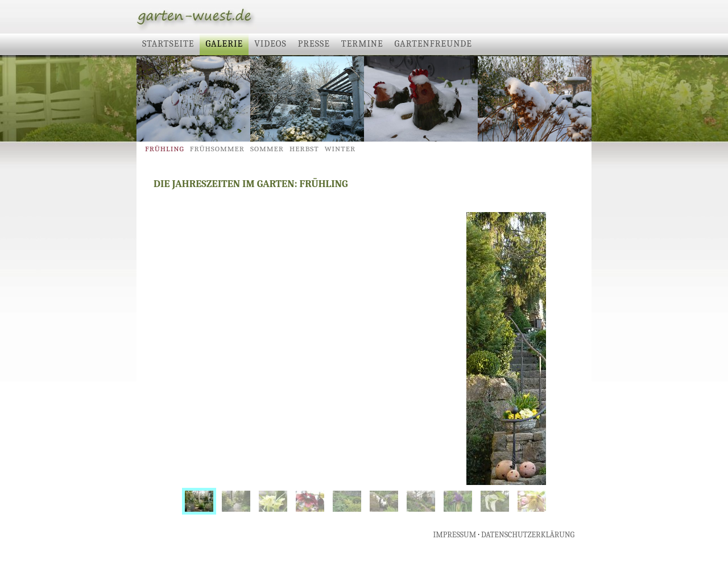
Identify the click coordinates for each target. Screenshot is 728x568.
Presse (314, 44)
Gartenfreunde (433, 44)
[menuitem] (199, 501)
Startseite (168, 44)
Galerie (224, 44)
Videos (270, 44)
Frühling (165, 149)
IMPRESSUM (455, 535)
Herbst (304, 149)
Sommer (267, 149)
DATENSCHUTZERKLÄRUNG (528, 535)
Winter (340, 149)
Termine (362, 44)
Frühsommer (217, 149)
